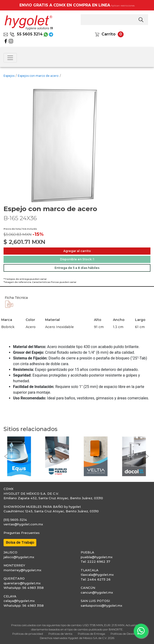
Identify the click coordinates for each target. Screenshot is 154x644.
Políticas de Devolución (126, 634)
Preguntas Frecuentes (22, 533)
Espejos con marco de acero (38, 76)
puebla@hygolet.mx (97, 557)
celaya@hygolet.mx (19, 601)
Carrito (109, 34)
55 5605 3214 (26, 34)
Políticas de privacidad (28, 634)
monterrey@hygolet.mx (22, 570)
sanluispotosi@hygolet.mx (101, 605)
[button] (6, 456)
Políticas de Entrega (91, 634)
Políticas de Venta (60, 634)
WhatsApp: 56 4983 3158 (24, 588)
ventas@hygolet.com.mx (23, 524)
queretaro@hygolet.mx (22, 583)
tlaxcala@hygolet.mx (97, 575)
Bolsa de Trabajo (20, 542)
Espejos (9, 76)
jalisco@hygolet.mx (19, 557)
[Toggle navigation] (10, 58)
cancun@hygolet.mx (97, 592)
